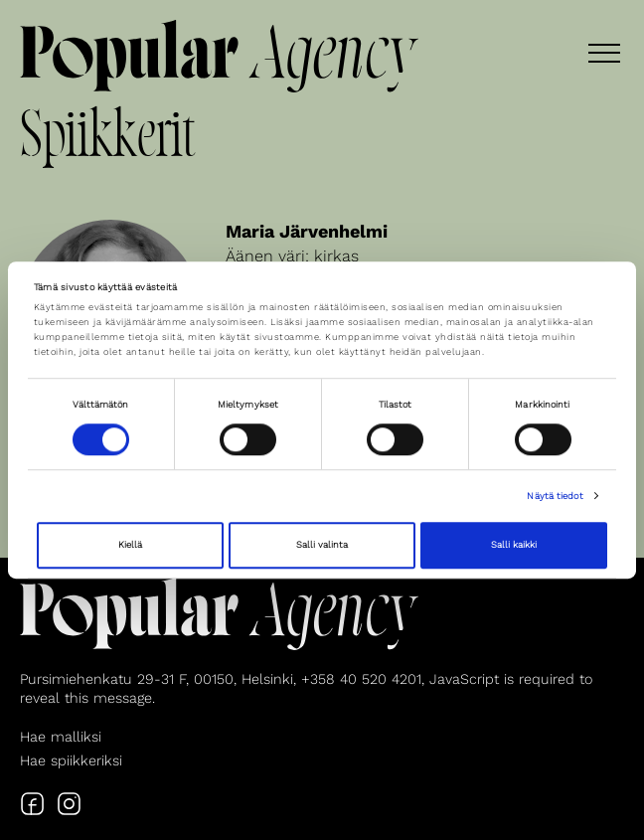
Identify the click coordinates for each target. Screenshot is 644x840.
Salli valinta (322, 545)
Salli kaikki (514, 545)
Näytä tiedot (555, 496)
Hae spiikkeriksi (71, 760)
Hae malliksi (61, 737)
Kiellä (130, 545)
